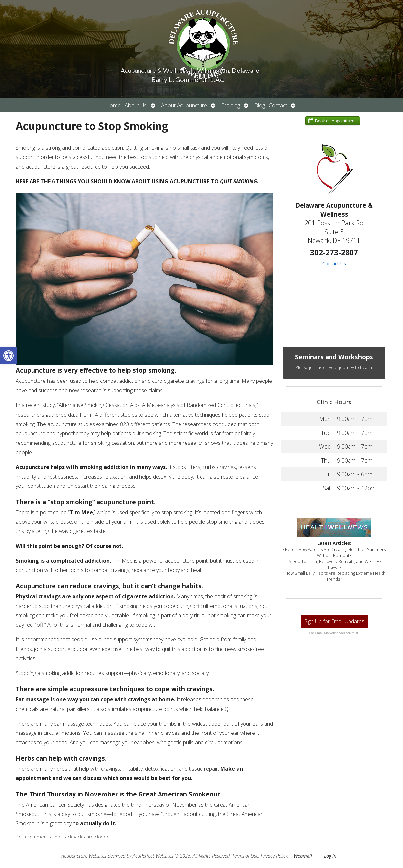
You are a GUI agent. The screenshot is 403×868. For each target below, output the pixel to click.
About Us (136, 105)
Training (231, 105)
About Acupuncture (184, 105)
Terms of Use (245, 856)
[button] (9, 356)
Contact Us (334, 264)
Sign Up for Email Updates (334, 621)
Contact (278, 105)
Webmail (303, 856)
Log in (330, 856)
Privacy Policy (274, 856)
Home (113, 105)
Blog (260, 105)
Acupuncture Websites (84, 856)
